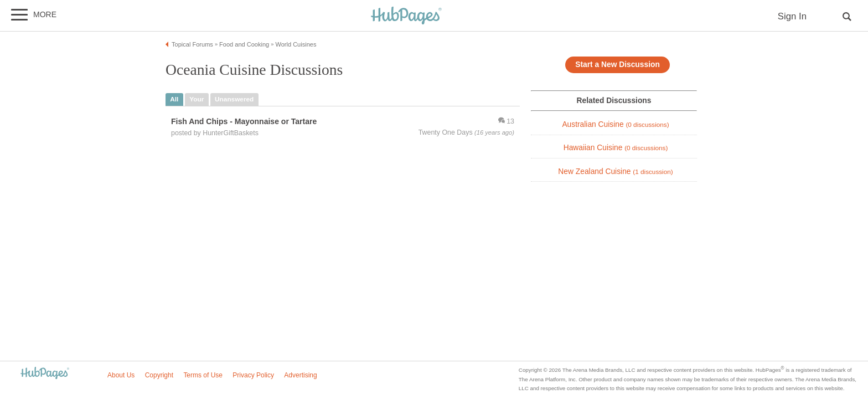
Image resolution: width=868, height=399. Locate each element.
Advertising (300, 375)
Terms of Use (203, 375)
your (197, 99)
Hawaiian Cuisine (616, 148)
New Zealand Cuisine (615, 172)
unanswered (234, 99)
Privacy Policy (253, 375)
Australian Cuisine (615, 124)
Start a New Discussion (618, 65)
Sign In (792, 16)
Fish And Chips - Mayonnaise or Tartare (244, 121)
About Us (121, 375)
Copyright (159, 375)
